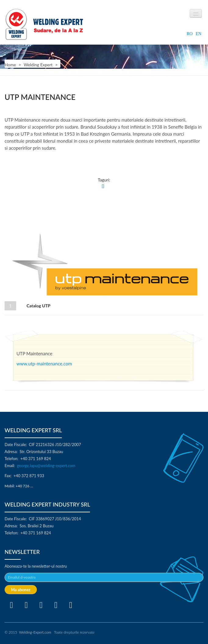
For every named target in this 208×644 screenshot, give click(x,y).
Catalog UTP (37, 306)
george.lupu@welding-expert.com (46, 466)
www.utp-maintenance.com (44, 364)
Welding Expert (38, 65)
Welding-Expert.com (35, 632)
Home (10, 65)
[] (103, 186)
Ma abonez (21, 590)
